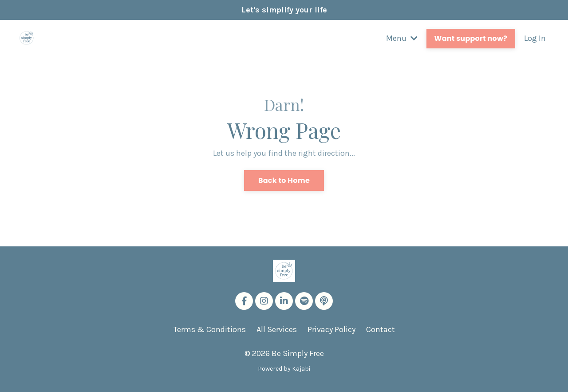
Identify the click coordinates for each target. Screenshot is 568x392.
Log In (535, 38)
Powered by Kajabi (284, 369)
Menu (402, 38)
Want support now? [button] (471, 38)
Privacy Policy (331, 329)
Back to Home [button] (284, 180)
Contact (381, 329)
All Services (277, 329)
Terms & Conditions (210, 329)
